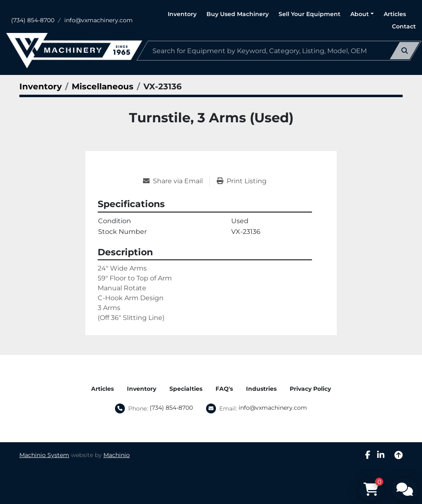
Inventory (182, 14)
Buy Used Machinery (238, 14)
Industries (261, 389)
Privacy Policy (310, 389)
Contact (404, 26)
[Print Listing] (242, 181)
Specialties (186, 389)
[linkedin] (381, 455)
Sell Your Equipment (309, 14)
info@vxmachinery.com (98, 20)
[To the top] (399, 455)
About (360, 14)
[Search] (279, 51)
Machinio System (44, 455)
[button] (362, 14)
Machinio (117, 455)
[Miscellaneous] (103, 86)
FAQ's (224, 389)
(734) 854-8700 (33, 20)
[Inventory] (41, 86)
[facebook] (368, 455)
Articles (395, 14)
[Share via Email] (176, 181)
